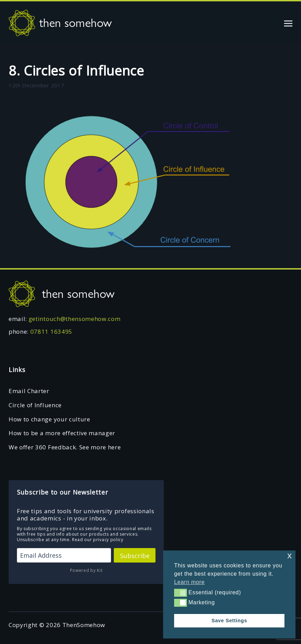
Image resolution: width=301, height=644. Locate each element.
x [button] (289, 555)
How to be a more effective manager (62, 433)
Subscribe (135, 556)
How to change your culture (49, 419)
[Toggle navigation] (288, 23)
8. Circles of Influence (76, 70)
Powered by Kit (86, 570)
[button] (180, 593)
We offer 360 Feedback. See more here (65, 447)
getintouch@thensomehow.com (75, 319)
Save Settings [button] (229, 621)
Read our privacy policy (98, 540)
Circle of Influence (35, 405)
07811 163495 (51, 331)
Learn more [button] (189, 582)
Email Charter (29, 391)
